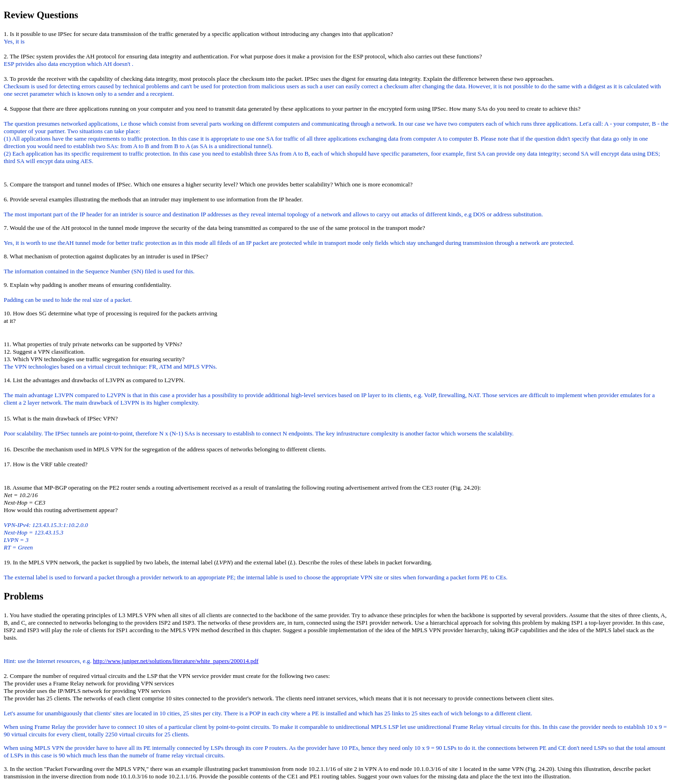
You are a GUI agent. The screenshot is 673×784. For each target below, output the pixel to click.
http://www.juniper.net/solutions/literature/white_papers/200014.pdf (176, 661)
